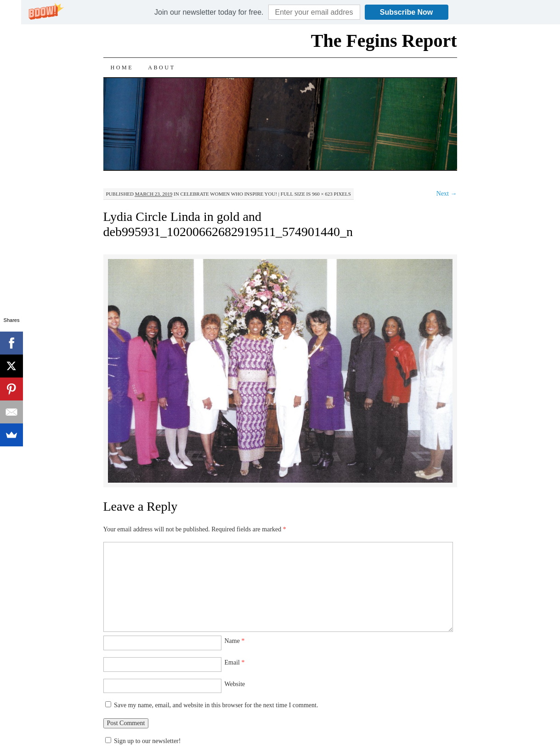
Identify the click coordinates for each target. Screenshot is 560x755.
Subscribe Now (407, 12)
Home (122, 68)
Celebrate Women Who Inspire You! (229, 194)
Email (235, 662)
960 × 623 (322, 194)
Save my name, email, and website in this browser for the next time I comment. (216, 705)
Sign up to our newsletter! (147, 741)
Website (235, 684)
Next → (447, 194)
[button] (209, 12)
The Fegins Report (384, 41)
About (161, 68)
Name (235, 641)
